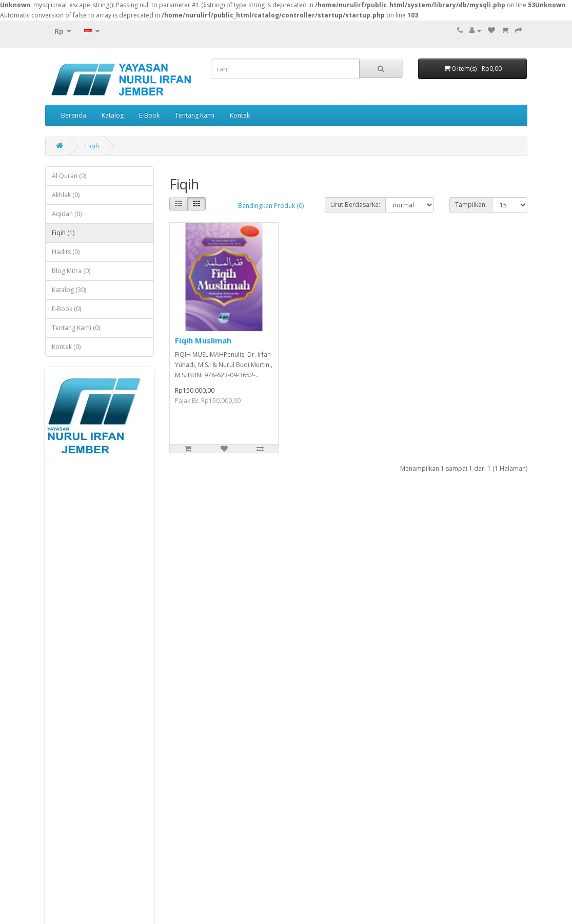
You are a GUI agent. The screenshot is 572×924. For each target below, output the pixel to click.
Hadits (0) (66, 252)
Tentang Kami (195, 115)
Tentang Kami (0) (76, 328)
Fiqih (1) (63, 233)
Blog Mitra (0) (71, 271)
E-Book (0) (66, 309)
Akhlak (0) (66, 195)
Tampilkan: (471, 205)
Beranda (74, 115)
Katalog (113, 115)
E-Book (149, 115)
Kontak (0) (66, 347)
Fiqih (92, 146)
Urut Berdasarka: (355, 205)
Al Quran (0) (69, 176)
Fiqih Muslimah (203, 340)
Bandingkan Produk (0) (271, 206)
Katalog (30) (69, 290)
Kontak (240, 115)
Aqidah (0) (67, 214)
